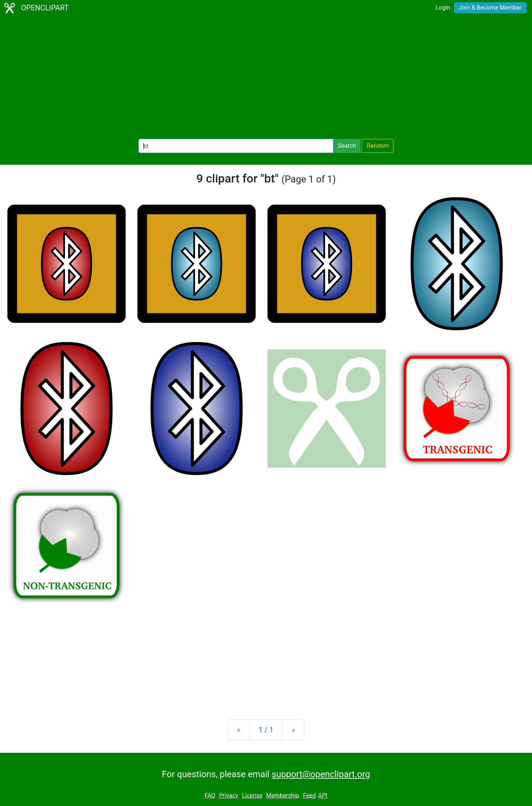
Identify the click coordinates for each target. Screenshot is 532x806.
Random (378, 146)
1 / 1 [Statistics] (266, 730)
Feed (309, 795)
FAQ (210, 795)
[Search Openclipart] (236, 146)
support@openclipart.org (321, 774)
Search (347, 146)
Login (443, 8)
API (323, 795)
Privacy (229, 795)
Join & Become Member (490, 8)
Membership (282, 795)
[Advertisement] (266, 78)
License (252, 795)
